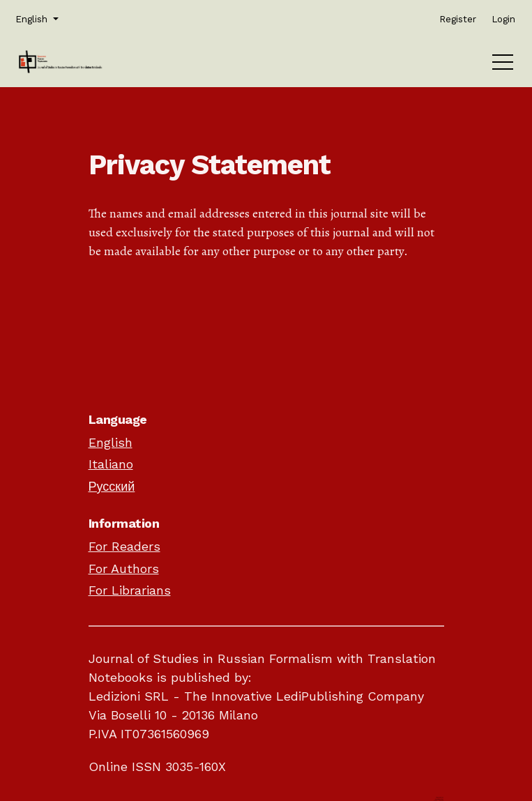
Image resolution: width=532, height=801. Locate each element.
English (111, 442)
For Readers (124, 546)
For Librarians (130, 590)
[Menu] (503, 66)
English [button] (36, 18)
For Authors (124, 569)
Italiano (111, 464)
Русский (112, 486)
